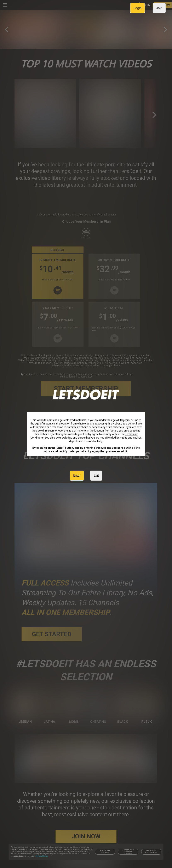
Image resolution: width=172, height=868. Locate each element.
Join (159, 8)
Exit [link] (96, 475)
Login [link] (137, 8)
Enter (77, 475)
